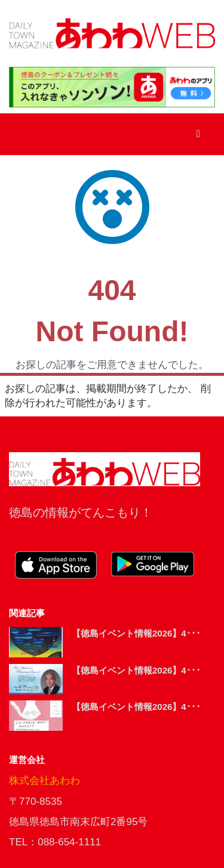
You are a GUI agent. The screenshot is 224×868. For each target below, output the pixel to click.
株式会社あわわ (45, 781)
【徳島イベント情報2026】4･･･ (136, 633)
